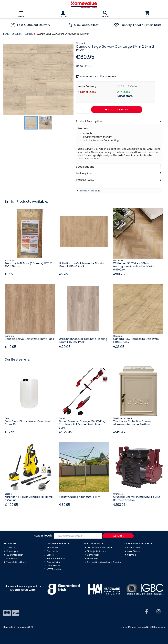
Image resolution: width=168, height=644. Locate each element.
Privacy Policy (52, 562)
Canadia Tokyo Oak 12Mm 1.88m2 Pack (29, 339)
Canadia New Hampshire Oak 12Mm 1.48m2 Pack (136, 340)
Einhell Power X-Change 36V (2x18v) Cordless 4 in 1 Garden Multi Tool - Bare (82, 424)
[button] (71, 47)
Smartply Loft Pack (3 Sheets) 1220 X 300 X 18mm (28, 265)
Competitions (93, 555)
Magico (132, 627)
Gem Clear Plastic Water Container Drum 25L (27, 423)
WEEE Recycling (53, 569)
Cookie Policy (52, 566)
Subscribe (118, 536)
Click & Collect (130, 86)
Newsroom (91, 558)
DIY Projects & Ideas (96, 551)
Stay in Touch (43, 536)
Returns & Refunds (55, 558)
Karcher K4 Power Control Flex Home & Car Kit (29, 498)
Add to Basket (116, 110)
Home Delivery (87, 86)
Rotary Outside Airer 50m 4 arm (79, 497)
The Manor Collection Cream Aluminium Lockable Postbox (132, 423)
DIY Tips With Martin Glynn (99, 548)
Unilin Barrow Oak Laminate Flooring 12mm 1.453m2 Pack (82, 265)
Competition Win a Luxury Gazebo (103, 562)
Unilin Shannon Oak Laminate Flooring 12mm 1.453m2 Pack (83, 340)
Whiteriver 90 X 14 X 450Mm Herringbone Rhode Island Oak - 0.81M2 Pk (134, 266)
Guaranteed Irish (14, 555)
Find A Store (51, 548)
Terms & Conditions (15, 562)
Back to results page (90, 191)
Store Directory (133, 551)
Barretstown (11, 558)
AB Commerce (157, 627)
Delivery (49, 555)
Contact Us (51, 551)
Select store (125, 96)
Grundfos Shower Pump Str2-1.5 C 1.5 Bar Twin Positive (137, 498)
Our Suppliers (12, 551)
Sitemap (130, 555)
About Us (10, 548)
